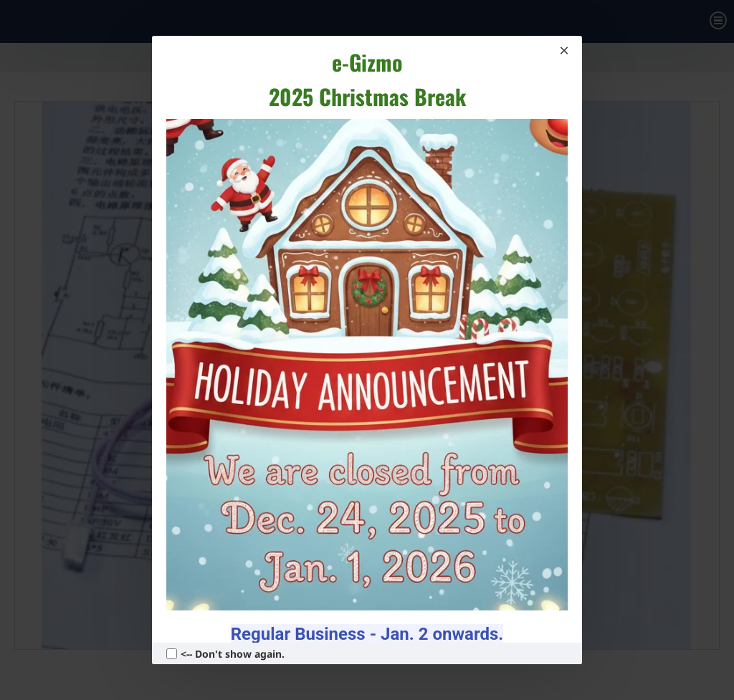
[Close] (564, 50)
